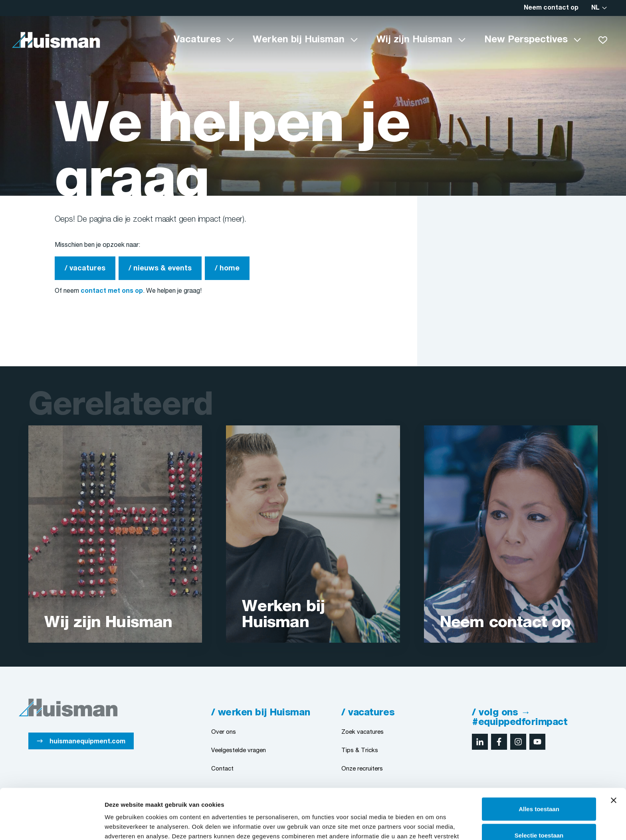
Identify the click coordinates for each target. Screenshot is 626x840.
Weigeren (539, 814)
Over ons (224, 732)
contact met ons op (112, 291)
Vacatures (197, 40)
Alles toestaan (539, 762)
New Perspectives (526, 40)
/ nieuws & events (160, 269)
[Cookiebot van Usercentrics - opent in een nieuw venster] (52, 824)
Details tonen (431, 824)
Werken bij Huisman (299, 40)
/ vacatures (85, 269)
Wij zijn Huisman (414, 40)
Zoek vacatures (363, 732)
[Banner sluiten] (614, 753)
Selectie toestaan (539, 788)
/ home (227, 269)
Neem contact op (551, 8)
